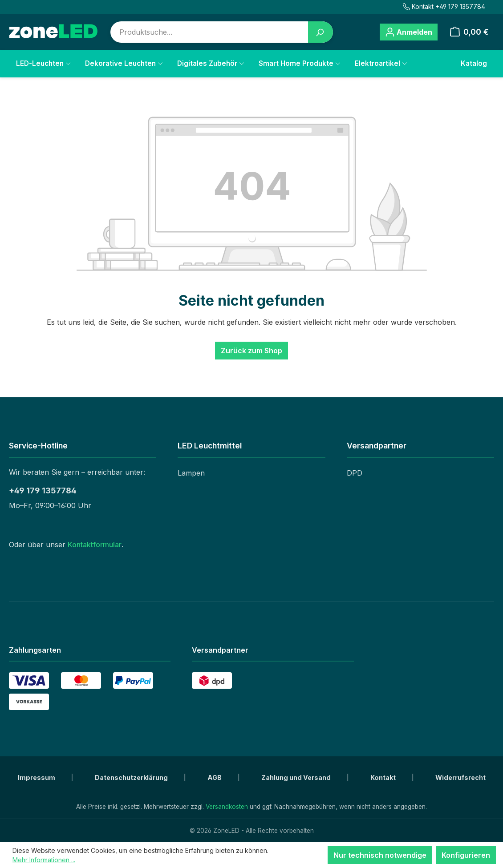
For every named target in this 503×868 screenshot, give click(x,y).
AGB (215, 777)
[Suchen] (320, 32)
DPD (355, 473)
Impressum (37, 777)
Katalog (474, 63)
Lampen (191, 473)
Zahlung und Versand (297, 777)
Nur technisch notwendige (380, 855)
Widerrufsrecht (460, 777)
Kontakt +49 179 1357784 (444, 6)
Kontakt (384, 777)
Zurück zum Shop (251, 351)
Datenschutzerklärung (132, 777)
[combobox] (209, 32)
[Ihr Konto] (409, 32)
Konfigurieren (466, 855)
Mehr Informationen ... (44, 860)
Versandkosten (227, 807)
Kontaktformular (95, 545)
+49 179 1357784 (43, 491)
